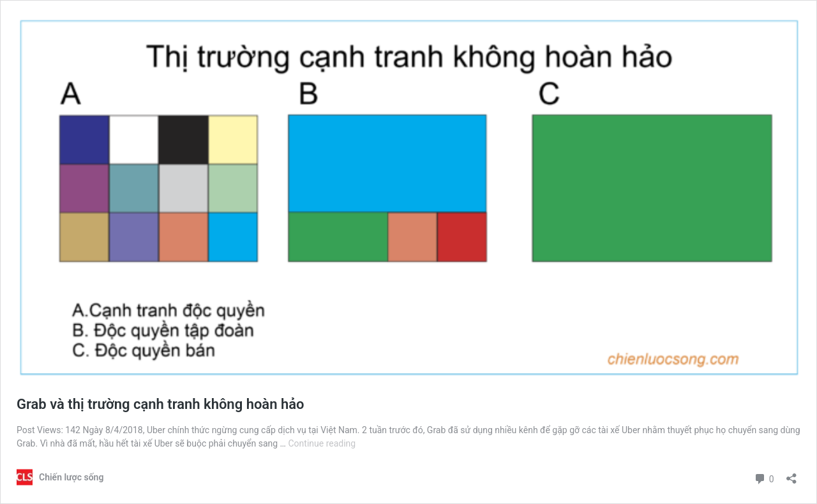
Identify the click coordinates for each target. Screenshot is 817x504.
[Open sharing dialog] (791, 474)
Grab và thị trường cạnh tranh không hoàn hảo (161, 404)
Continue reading (322, 443)
